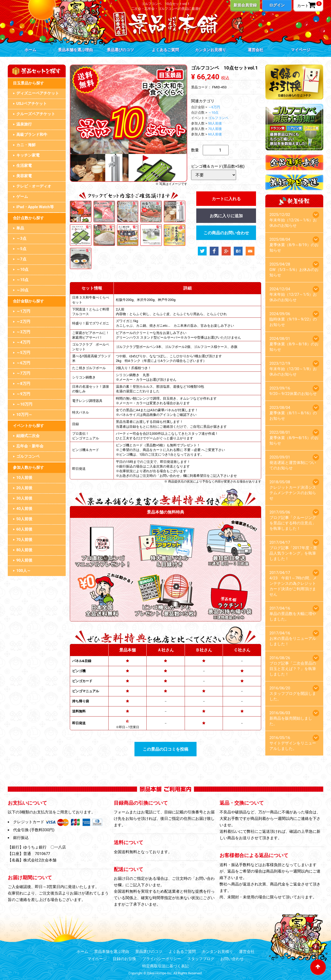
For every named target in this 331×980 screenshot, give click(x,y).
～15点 (22, 280)
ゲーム (22, 197)
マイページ (301, 50)
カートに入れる (226, 199)
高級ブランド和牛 (32, 135)
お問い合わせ (232, 959)
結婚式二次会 (28, 436)
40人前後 (24, 509)
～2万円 (23, 322)
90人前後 (24, 560)
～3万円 (23, 332)
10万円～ (24, 415)
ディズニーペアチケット (38, 93)
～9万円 (23, 394)
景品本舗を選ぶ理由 (75, 50)
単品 (20, 228)
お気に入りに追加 (226, 216)
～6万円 (23, 363)
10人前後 (24, 478)
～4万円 (23, 342)
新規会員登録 (245, 5)
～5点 (21, 249)
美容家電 (24, 176)
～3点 (21, 238)
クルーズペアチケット (36, 114)
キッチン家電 (28, 155)
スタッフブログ (201, 959)
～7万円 (23, 373)
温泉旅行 (24, 124)
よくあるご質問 (165, 50)
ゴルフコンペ (28, 456)
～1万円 (23, 311)
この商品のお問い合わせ (226, 233)
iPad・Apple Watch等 (35, 207)
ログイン (277, 5)
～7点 (21, 259)
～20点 (22, 290)
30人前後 (24, 498)
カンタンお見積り (210, 50)
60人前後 (24, 529)
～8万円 (23, 384)
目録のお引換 (124, 959)
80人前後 (24, 550)
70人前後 (24, 540)
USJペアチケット (32, 104)
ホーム (30, 50)
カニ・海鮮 (26, 145)
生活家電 (24, 166)
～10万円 (24, 404)
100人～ (24, 571)
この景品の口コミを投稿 (165, 749)
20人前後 (24, 488)
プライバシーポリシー (162, 959)
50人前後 (24, 519)
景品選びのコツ (120, 50)
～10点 (22, 269)
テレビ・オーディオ (34, 186)
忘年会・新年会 (30, 446)
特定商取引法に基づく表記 (165, 966)
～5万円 (23, 353)
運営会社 (255, 50)
